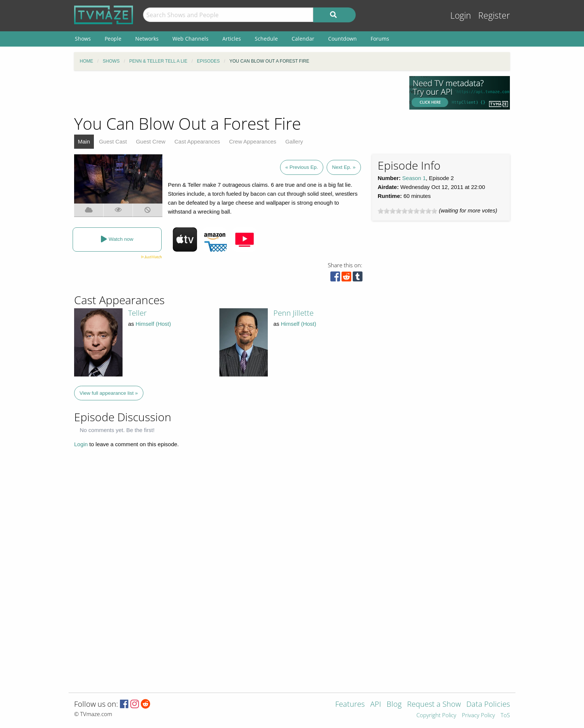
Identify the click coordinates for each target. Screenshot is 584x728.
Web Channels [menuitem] (191, 39)
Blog (394, 705)
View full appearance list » (109, 393)
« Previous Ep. (302, 167)
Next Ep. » (344, 167)
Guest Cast (113, 141)
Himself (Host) (153, 324)
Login (461, 15)
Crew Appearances (253, 141)
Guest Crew (151, 141)
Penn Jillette (293, 313)
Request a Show (434, 705)
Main (84, 141)
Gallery (294, 141)
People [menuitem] (113, 39)
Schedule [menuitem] (266, 39)
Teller (137, 313)
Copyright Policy (436, 716)
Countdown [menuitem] (342, 39)
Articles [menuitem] (232, 39)
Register (494, 15)
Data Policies (488, 705)
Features (350, 705)
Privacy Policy (478, 716)
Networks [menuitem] (147, 39)
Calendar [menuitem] (303, 39)
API (376, 705)
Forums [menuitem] (380, 39)
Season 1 (414, 178)
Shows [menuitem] (83, 39)
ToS (505, 716)
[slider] (407, 211)
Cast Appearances (197, 141)
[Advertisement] (236, 93)
